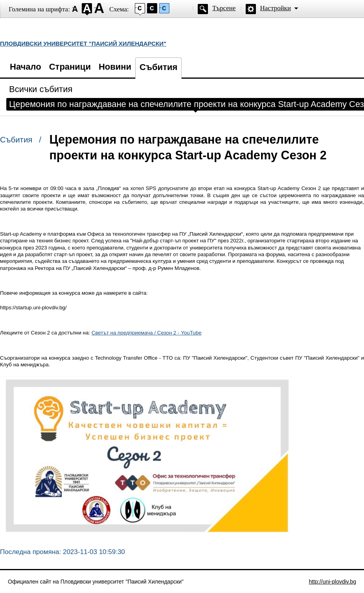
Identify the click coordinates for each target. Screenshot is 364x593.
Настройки (276, 8)
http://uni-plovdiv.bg (333, 582)
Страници (70, 67)
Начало (26, 67)
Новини (115, 67)
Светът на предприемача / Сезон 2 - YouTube (147, 333)
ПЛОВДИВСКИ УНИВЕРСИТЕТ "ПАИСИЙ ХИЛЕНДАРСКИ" (83, 43)
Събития (158, 67)
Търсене (224, 8)
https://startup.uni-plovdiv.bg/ (33, 308)
